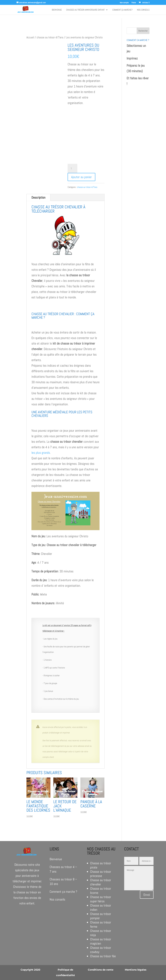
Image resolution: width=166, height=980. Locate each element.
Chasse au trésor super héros (101, 899)
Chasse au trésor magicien (101, 941)
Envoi (147, 895)
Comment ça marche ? (63, 892)
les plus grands (41, 453)
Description (38, 197)
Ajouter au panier (81, 177)
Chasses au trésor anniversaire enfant (85, 10)
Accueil (30, 37)
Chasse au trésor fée (103, 956)
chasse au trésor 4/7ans (50, 37)
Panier (134, 3)
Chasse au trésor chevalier (101, 882)
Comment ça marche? (122, 10)
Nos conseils (143, 10)
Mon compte (124, 3)
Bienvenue (57, 10)
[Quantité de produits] (72, 168)
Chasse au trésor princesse (101, 874)
